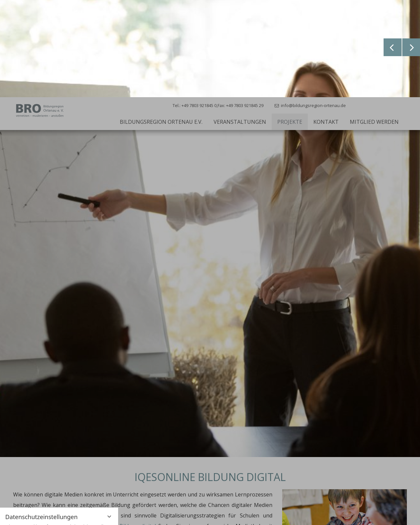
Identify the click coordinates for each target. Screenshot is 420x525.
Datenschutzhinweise (46, 515)
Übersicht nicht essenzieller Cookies (59, 503)
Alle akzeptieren (59, 476)
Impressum (82, 515)
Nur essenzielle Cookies (59, 491)
